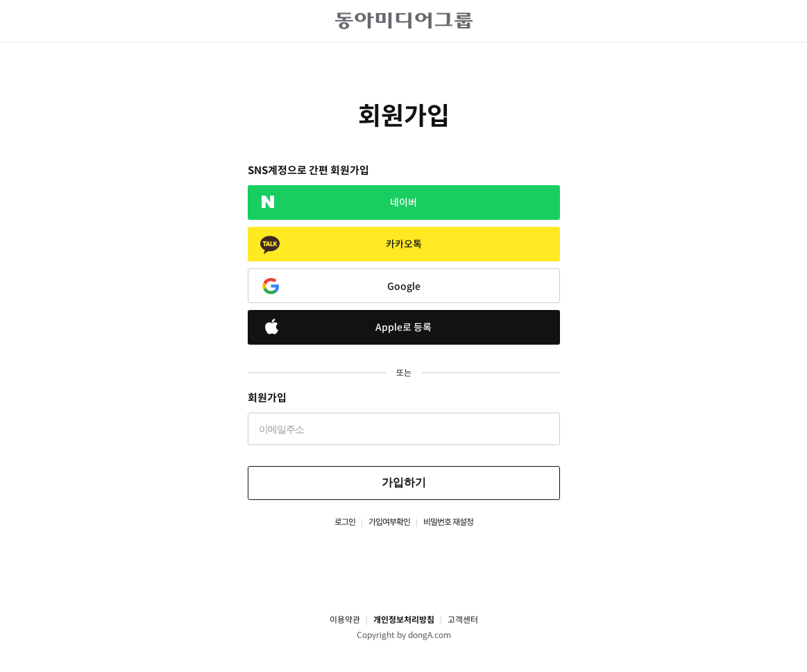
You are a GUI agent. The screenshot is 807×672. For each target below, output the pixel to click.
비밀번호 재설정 (448, 522)
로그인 (345, 522)
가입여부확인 (389, 522)
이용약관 (345, 620)
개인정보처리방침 (404, 620)
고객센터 (463, 620)
